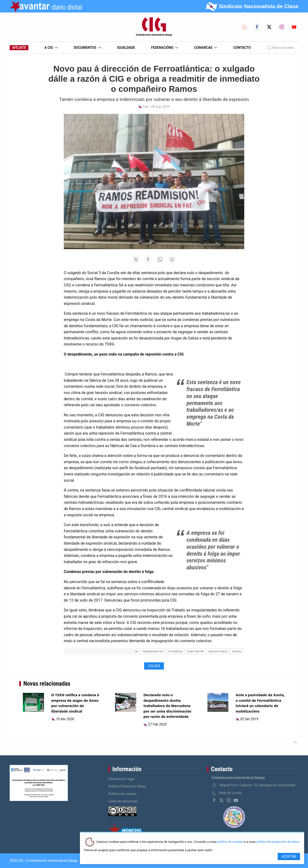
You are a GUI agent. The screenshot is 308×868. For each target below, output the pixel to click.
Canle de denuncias (123, 801)
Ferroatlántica (175, 651)
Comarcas (205, 48)
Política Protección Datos (127, 786)
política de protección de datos (278, 842)
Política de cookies (122, 794)
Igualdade (126, 48)
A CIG (51, 48)
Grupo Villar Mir (196, 651)
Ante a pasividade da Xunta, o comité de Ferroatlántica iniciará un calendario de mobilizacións (260, 703)
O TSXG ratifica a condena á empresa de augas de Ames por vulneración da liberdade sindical (75, 703)
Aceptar (289, 856)
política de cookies (230, 842)
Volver (154, 666)
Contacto (242, 48)
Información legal (121, 779)
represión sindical (218, 651)
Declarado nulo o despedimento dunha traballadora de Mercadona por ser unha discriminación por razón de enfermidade (167, 706)
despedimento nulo (153, 651)
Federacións (165, 48)
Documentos (87, 48)
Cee (136, 651)
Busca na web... (281, 48)
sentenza (237, 651)
